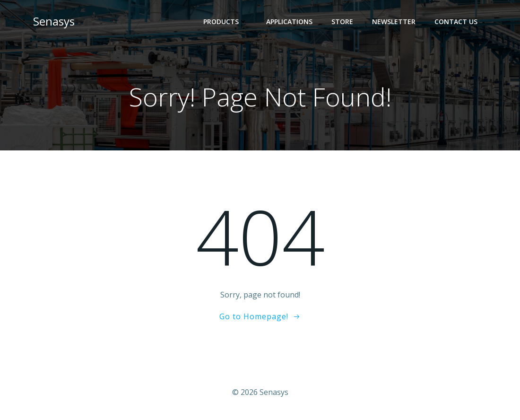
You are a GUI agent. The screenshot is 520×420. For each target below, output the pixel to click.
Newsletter (394, 22)
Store (342, 22)
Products (225, 22)
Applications (289, 22)
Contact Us (456, 22)
